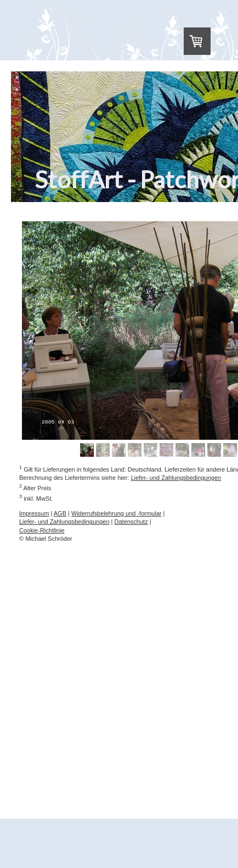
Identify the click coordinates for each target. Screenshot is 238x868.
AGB (60, 513)
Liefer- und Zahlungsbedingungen (176, 478)
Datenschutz (131, 522)
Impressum (34, 513)
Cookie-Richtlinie (42, 530)
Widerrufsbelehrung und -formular (116, 513)
